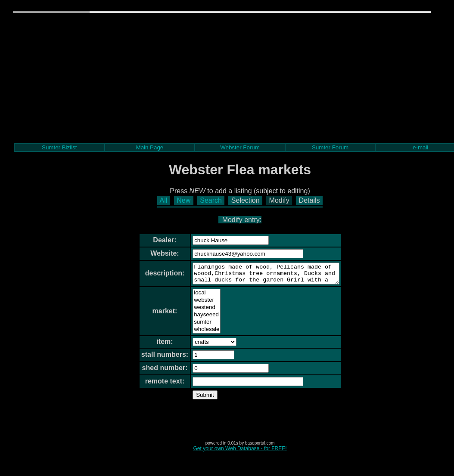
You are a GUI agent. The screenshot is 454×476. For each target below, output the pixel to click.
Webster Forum (240, 147)
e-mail (420, 147)
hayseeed (198, 319)
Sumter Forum (330, 147)
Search (211, 200)
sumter (198, 326)
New (183, 200)
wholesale (198, 333)
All (164, 200)
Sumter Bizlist (59, 147)
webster (198, 304)
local (198, 297)
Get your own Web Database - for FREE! (240, 452)
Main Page (150, 147)
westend (198, 311)
